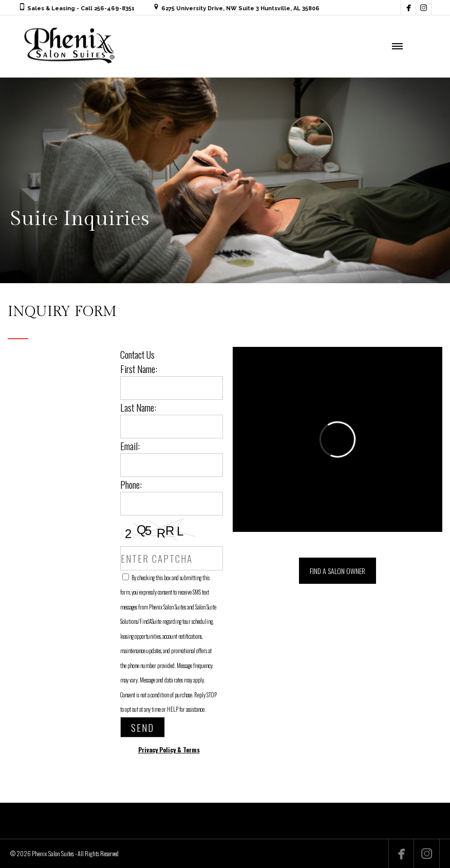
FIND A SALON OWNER (338, 571)
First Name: (139, 368)
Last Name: (138, 407)
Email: (130, 446)
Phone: (131, 484)
